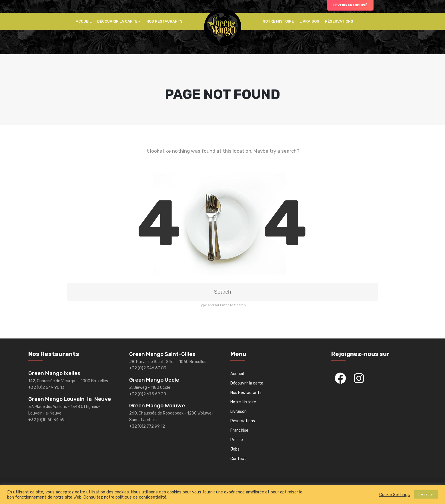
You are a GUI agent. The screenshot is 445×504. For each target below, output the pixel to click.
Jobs (235, 449)
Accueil (84, 21)
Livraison (309, 21)
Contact (238, 459)
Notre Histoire (243, 402)
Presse (237, 440)
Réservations (339, 21)
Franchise (239, 430)
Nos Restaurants (164, 21)
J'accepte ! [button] (426, 494)
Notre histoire (278, 21)
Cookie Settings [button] (395, 495)
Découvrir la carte (117, 21)
